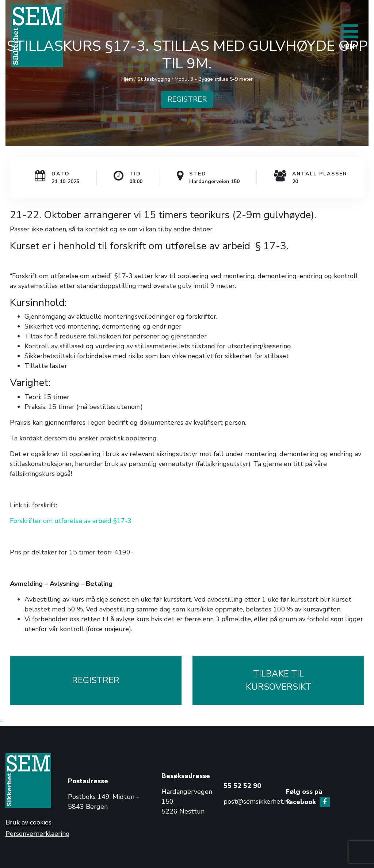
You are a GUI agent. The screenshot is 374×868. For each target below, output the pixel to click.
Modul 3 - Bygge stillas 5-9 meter (214, 79)
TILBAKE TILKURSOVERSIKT (278, 680)
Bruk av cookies (28, 822)
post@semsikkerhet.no (257, 801)
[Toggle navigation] (349, 36)
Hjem (127, 79)
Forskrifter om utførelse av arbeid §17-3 (71, 521)
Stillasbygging (154, 79)
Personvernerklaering (38, 834)
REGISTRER (187, 99)
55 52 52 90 (242, 786)
